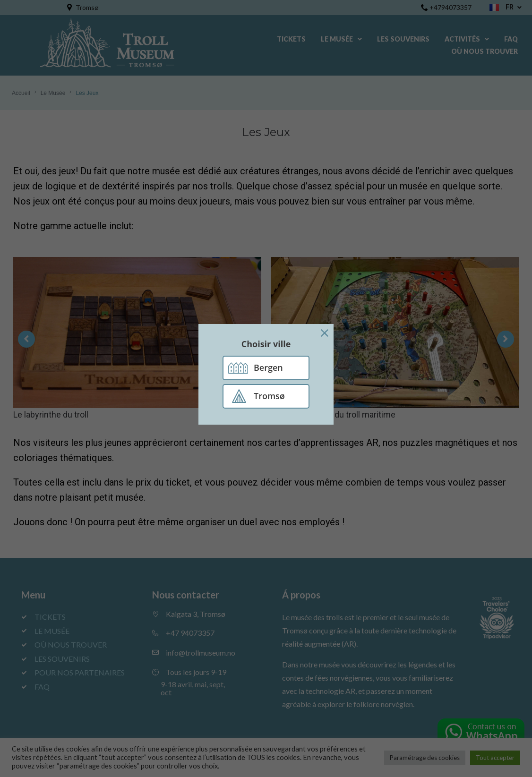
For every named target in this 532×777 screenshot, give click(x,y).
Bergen (268, 367)
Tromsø (269, 396)
